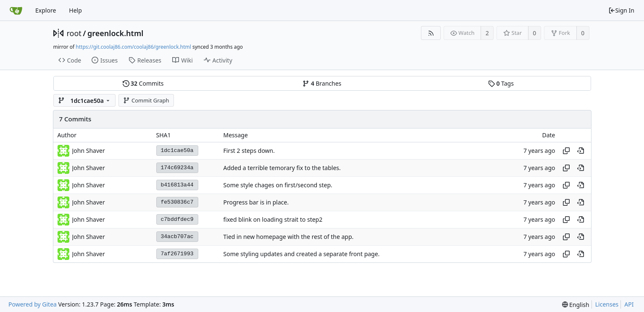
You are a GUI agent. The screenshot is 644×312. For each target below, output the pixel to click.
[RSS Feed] (431, 33)
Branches (322, 83)
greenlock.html (115, 33)
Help (75, 10)
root (74, 33)
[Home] (16, 10)
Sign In (621, 10)
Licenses (607, 304)
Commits (143, 83)
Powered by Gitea (33, 304)
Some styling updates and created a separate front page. (302, 254)
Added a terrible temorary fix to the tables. (282, 168)
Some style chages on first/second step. (278, 185)
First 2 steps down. (249, 151)
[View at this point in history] (581, 151)
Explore (46, 10)
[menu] (576, 305)
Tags (501, 83)
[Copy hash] (566, 151)
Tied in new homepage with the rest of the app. (289, 237)
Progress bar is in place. (256, 202)
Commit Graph (146, 100)
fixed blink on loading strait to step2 (273, 219)
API (629, 304)
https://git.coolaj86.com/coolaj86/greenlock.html (133, 47)
